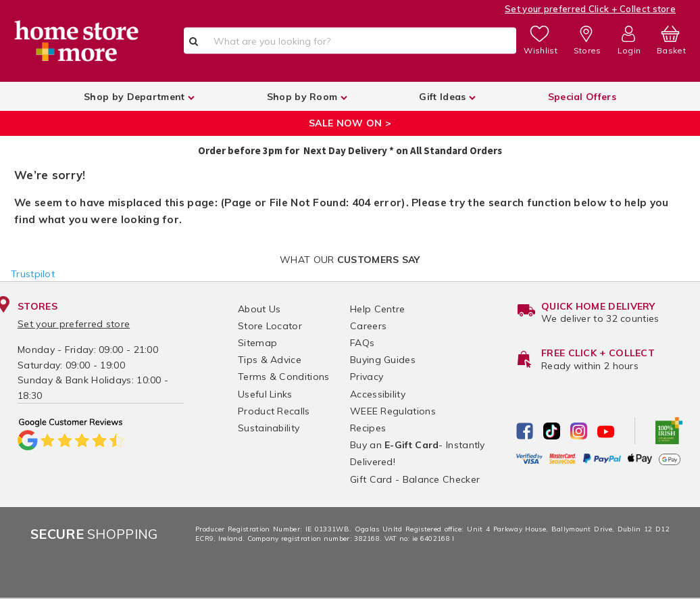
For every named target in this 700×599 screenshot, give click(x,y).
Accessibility (378, 394)
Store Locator (270, 326)
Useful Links (265, 394)
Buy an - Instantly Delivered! (418, 453)
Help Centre (377, 309)
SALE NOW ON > (350, 123)
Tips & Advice (270, 360)
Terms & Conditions (283, 377)
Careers (368, 326)
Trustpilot (33, 274)
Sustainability (269, 428)
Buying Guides (383, 360)
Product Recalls (274, 411)
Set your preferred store (74, 324)
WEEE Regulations (393, 411)
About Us (259, 309)
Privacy (367, 377)
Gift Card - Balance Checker (415, 479)
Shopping (94, 534)
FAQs (362, 343)
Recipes (368, 428)
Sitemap (257, 343)
